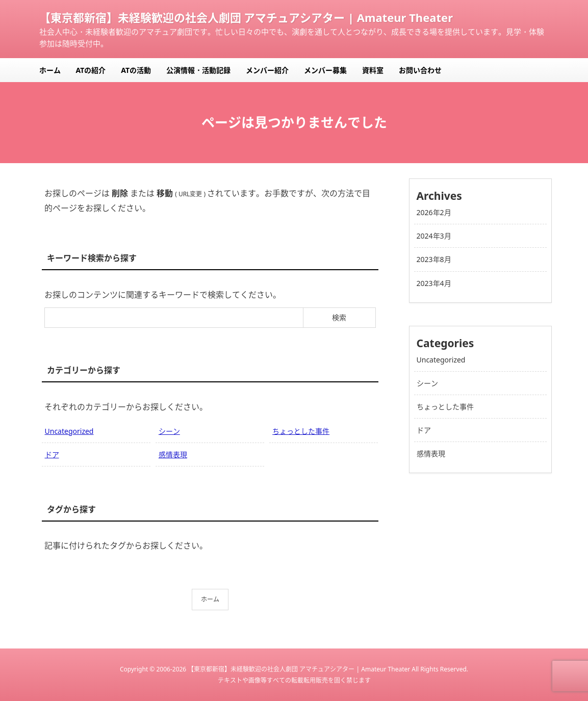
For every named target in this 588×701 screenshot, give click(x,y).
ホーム (50, 70)
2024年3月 (434, 236)
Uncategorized (69, 431)
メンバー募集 (325, 70)
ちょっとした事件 (301, 431)
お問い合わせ (420, 70)
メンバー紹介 (267, 70)
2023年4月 (434, 283)
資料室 (373, 70)
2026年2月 (434, 212)
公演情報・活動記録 (198, 70)
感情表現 (173, 455)
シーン (169, 431)
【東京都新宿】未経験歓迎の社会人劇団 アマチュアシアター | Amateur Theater (246, 17)
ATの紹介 (91, 70)
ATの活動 (136, 70)
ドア (52, 455)
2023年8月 (434, 259)
